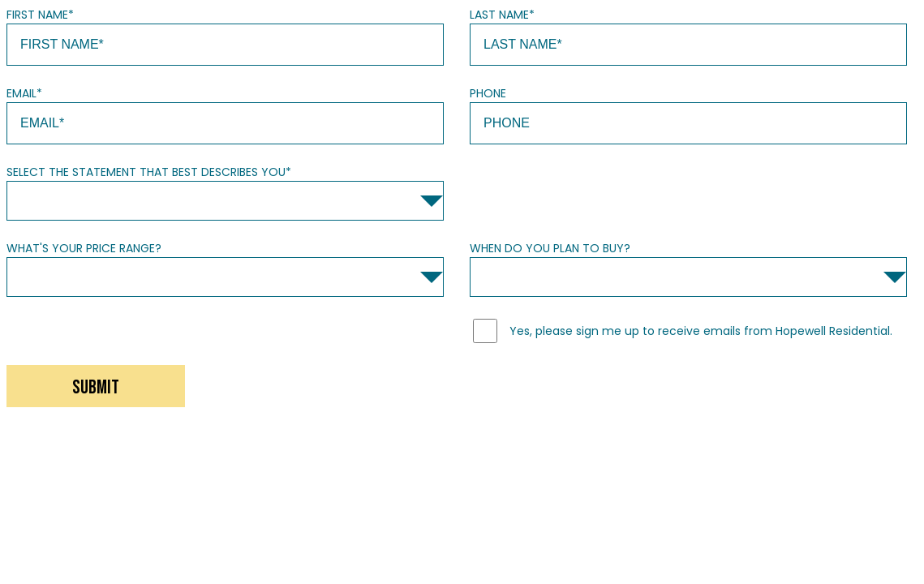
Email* (24, 93)
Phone (488, 93)
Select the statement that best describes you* (149, 172)
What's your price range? (84, 248)
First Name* (40, 15)
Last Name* (502, 15)
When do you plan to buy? (550, 248)
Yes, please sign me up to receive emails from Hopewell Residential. (701, 331)
